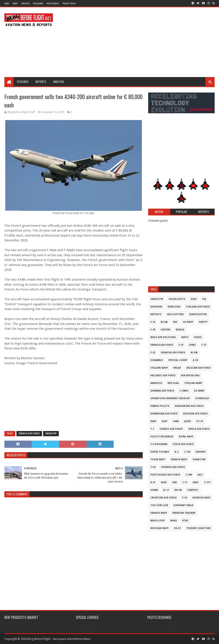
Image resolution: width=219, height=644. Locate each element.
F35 (204, 299)
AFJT (200, 475)
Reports (41, 82)
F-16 (153, 322)
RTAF (185, 521)
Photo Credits (53, 3)
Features (23, 82)
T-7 (152, 429)
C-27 (204, 345)
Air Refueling (190, 375)
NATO (185, 337)
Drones (201, 452)
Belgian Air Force (199, 368)
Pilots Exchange (162, 437)
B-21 (153, 482)
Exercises (174, 307)
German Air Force (162, 391)
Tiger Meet (158, 459)
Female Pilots (160, 406)
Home (7, 3)
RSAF (164, 482)
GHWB (154, 490)
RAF (175, 322)
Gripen (165, 330)
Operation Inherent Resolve (170, 398)
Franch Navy (159, 513)
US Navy (188, 322)
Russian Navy (159, 528)
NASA (174, 521)
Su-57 (177, 528)
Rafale (180, 330)
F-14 (184, 498)
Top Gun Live (159, 505)
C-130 (187, 452)
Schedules (202, 398)
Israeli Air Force (171, 429)
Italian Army (193, 383)
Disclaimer (38, 3)
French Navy (179, 459)
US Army (199, 391)
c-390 (189, 475)
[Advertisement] (135, 42)
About (15, 3)
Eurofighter (198, 314)
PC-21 (200, 421)
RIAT (165, 421)
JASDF (188, 421)
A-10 (195, 360)
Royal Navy (186, 437)
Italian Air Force (198, 307)
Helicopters (175, 314)
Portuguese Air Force (165, 475)
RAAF (153, 421)
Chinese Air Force (173, 467)
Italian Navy (159, 368)
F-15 (181, 345)
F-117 (207, 482)
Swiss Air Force (199, 429)
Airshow (156, 307)
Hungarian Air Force (189, 406)
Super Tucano (160, 452)
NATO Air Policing (163, 337)
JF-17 (166, 490)
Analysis (59, 82)
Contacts (25, 3)
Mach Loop (158, 521)
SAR (175, 482)
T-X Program (159, 444)
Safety (203, 322)
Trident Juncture (198, 528)
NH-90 (178, 490)
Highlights (177, 299)
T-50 (153, 467)
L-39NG (184, 391)
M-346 (164, 322)
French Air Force (29, 434)
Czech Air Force (183, 444)
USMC (192, 345)
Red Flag (173, 383)
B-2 (176, 452)
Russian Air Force (195, 414)
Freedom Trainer (184, 513)
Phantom (199, 459)
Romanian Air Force (164, 414)
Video (198, 337)
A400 (176, 421)
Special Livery (178, 360)
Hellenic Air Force (163, 375)
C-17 (185, 482)
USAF (194, 299)
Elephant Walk (183, 505)
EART (196, 482)
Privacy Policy (69, 3)
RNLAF (177, 368)
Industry (51, 434)
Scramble (157, 360)
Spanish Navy (201, 498)
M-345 (194, 353)
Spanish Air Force (173, 353)
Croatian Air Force (163, 498)
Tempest (193, 490)
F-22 (153, 353)
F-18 (153, 330)
